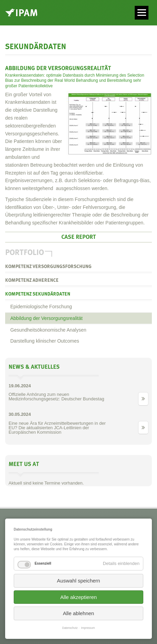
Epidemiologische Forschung (41, 307)
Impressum (88, 628)
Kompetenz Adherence (32, 280)
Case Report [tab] (79, 237)
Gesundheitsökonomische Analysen (48, 330)
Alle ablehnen (79, 613)
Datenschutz (70, 628)
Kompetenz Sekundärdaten (38, 294)
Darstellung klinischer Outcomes (45, 341)
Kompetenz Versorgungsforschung (48, 267)
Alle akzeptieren (79, 597)
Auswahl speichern (78, 581)
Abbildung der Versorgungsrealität (46, 318)
